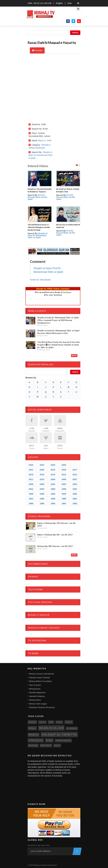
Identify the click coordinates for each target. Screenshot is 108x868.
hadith (42, 722)
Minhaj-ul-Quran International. (45, 865)
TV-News (33, 653)
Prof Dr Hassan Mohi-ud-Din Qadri (66, 197)
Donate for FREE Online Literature (53, 289)
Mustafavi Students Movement (42, 707)
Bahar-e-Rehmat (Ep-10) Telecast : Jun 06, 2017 (56, 524)
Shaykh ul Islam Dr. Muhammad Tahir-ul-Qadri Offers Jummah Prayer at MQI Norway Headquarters (58, 320)
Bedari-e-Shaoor (39, 615)
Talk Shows (35, 589)
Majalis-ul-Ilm (51, 728)
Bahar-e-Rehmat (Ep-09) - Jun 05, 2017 (55, 535)
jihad (49, 740)
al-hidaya (72, 728)
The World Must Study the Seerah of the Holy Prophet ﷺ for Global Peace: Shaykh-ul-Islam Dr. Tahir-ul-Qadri (59, 345)
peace (59, 722)
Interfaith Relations (37, 696)
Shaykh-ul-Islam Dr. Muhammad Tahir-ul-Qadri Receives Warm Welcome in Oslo (58, 332)
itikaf (69, 722)
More (74, 355)
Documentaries (38, 564)
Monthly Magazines (37, 692)
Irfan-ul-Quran (35, 685)
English (59, 3)
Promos (33, 577)
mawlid (34, 735)
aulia (57, 745)
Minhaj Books (35, 689)
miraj (32, 728)
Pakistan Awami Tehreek (39, 678)
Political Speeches (40, 602)
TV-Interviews (37, 640)
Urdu (70, 3)
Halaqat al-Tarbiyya (59, 735)
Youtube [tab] (37, 50)
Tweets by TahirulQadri (40, 280)
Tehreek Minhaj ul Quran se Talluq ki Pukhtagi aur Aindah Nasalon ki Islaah (39, 227)
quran (32, 722)
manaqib (33, 745)
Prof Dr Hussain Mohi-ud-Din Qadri (37, 197)
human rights (63, 741)
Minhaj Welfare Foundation (40, 681)
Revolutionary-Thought (44, 628)
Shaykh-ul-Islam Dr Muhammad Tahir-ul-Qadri (41, 155)
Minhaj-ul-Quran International (41, 674)
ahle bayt (46, 745)
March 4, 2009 (45, 140)
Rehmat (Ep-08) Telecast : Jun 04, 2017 (55, 546)
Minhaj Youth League (38, 704)
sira (51, 722)
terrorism (36, 740)
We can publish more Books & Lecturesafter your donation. (53, 294)
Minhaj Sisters (35, 700)
